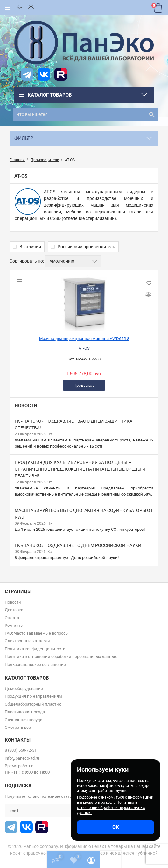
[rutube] (61, 74)
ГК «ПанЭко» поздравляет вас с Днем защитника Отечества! (73, 424)
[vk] (44, 74)
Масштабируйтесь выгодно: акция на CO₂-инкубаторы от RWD (84, 514)
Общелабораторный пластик (33, 704)
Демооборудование (24, 689)
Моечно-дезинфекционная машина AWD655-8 (84, 339)
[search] (86, 114)
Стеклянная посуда (24, 720)
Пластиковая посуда (25, 712)
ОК (116, 827)
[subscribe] (52, 811)
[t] (27, 74)
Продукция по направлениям (33, 696)
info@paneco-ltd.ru (22, 758)
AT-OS (84, 348)
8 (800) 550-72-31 (21, 750)
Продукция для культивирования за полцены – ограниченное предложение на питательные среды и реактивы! (80, 469)
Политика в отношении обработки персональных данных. (111, 808)
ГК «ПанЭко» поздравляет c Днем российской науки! (79, 545)
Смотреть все (18, 727)
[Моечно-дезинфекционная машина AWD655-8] (84, 301)
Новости (26, 406)
